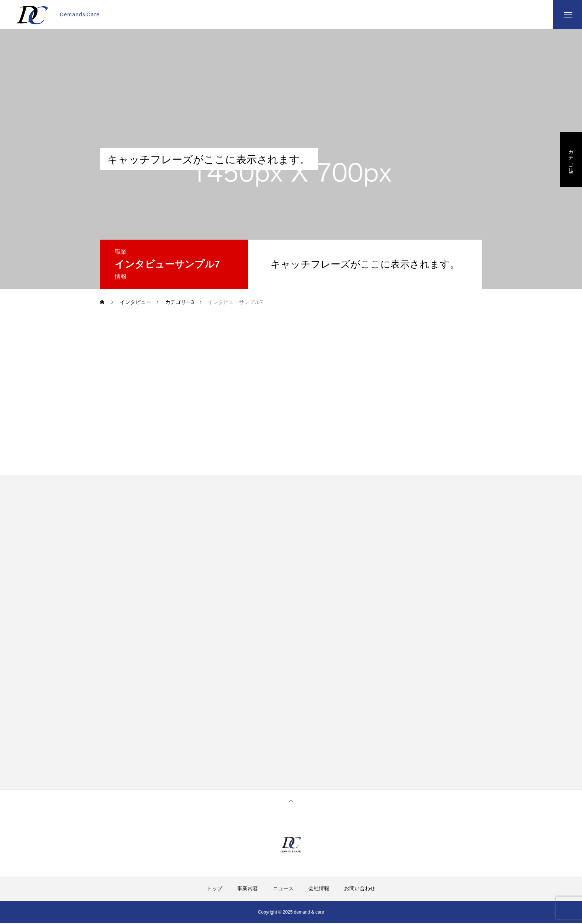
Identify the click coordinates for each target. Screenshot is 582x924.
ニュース (283, 889)
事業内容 (248, 889)
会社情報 (319, 889)
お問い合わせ (360, 889)
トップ (215, 889)
